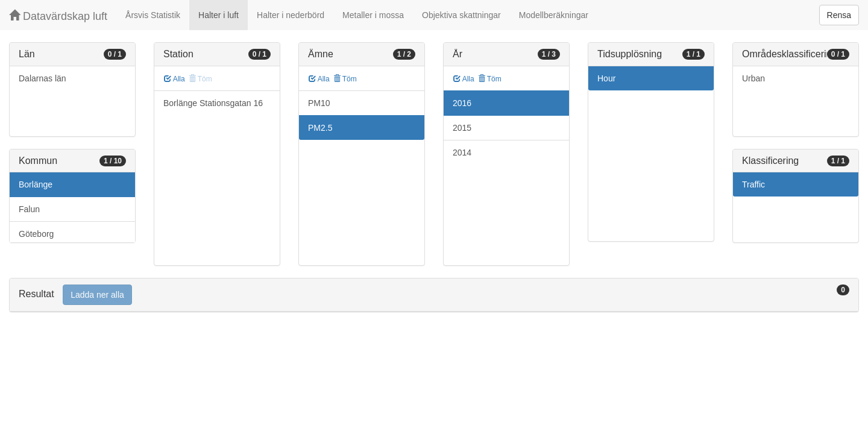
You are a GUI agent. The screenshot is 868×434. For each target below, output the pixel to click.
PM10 (319, 103)
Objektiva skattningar (461, 15)
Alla (175, 79)
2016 (462, 103)
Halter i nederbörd (291, 15)
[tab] (434, 295)
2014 (462, 153)
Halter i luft (219, 15)
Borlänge (36, 184)
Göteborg (36, 234)
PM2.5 (320, 128)
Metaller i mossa (373, 15)
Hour (606, 78)
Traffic (753, 184)
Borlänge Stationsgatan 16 (213, 103)
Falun (29, 209)
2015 (462, 128)
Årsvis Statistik (153, 15)
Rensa (839, 15)
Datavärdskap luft (58, 16)
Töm (345, 79)
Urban (753, 78)
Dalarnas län (42, 78)
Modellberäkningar (554, 15)
